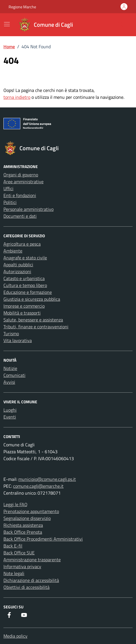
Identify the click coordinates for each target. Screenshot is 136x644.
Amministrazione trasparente (32, 560)
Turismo (11, 333)
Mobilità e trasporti (22, 313)
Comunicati (14, 375)
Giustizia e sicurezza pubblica (32, 299)
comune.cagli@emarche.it (38, 486)
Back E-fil (13, 546)
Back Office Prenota (23, 532)
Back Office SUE (19, 553)
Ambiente (13, 251)
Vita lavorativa (18, 340)
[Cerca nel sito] (121, 25)
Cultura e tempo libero (25, 285)
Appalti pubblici (18, 265)
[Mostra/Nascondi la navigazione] (7, 24)
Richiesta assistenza (23, 525)
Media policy (15, 636)
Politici (10, 202)
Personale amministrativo (28, 209)
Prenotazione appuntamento (31, 511)
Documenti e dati (20, 216)
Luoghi (10, 410)
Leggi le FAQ (15, 504)
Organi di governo (21, 175)
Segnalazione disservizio (27, 518)
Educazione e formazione (28, 292)
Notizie (10, 368)
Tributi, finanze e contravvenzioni (36, 327)
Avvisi (9, 382)
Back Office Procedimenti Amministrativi (43, 539)
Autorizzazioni (17, 271)
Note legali (14, 573)
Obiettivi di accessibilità (26, 587)
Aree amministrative (23, 182)
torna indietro (17, 97)
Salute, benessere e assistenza (33, 320)
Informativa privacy (22, 566)
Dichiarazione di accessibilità (31, 580)
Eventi (10, 417)
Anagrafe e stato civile (25, 258)
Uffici (8, 188)
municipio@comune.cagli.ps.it (47, 479)
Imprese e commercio (24, 306)
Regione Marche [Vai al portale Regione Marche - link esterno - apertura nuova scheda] (22, 7)
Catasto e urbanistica (24, 278)
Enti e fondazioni (20, 195)
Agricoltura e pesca (22, 244)
